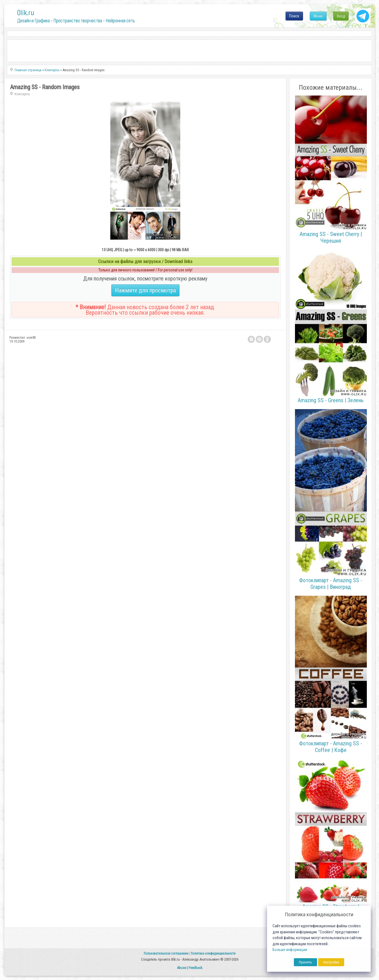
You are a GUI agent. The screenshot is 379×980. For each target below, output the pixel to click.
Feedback (195, 968)
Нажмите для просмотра (145, 290)
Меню (318, 16)
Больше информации (290, 950)
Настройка (331, 962)
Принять (305, 962)
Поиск (294, 16)
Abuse (181, 968)
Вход (341, 16)
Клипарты (22, 94)
